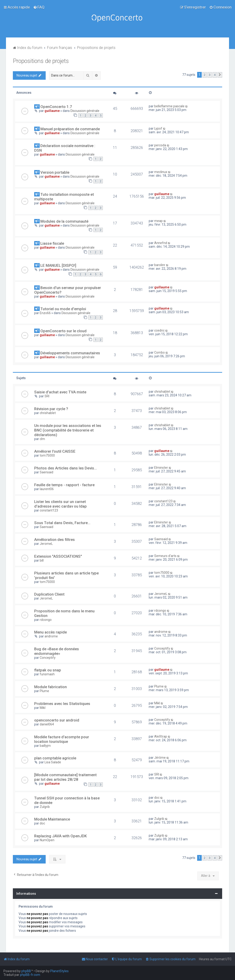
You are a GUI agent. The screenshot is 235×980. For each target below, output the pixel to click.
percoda (160, 145)
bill (42, 560)
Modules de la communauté (64, 221)
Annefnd (161, 243)
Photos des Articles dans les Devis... (66, 468)
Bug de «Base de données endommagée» (57, 651)
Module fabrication (50, 687)
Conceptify (48, 658)
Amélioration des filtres (55, 540)
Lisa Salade (53, 762)
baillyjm (45, 746)
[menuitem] (39, 7)
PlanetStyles (59, 971)
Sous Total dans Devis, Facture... (62, 523)
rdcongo (46, 620)
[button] (220, 75)
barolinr (160, 265)
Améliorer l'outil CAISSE (55, 451)
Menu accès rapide (50, 632)
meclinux (161, 172)
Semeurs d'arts (165, 556)
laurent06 (47, 489)
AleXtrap (161, 736)
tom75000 (47, 455)
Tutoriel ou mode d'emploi (63, 309)
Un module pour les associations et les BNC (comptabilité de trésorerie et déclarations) (68, 430)
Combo (159, 352)
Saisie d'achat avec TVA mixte (60, 392)
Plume (44, 691)
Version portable (55, 172)
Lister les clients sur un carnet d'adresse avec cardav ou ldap (60, 504)
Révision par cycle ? (51, 409)
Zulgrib (45, 807)
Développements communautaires (70, 353)
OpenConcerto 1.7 (56, 107)
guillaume (52, 111)
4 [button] (215, 75)
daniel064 (47, 724)
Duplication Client (49, 594)
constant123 (49, 510)
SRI (47, 396)
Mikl (43, 708)
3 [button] (210, 75)
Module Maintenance (52, 819)
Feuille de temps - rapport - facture (64, 485)
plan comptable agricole (55, 758)
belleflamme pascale (169, 106)
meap (158, 221)
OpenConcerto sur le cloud (63, 331)
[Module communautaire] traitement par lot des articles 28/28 (65, 777)
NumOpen (47, 840)
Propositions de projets (41, 61)
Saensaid (46, 472)
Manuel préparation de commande (70, 129)
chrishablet (162, 392)
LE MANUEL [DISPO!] (58, 265)
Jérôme (160, 758)
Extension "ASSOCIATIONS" (58, 556)
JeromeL (46, 544)
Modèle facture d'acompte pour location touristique (62, 739)
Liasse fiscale (52, 243)
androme (51, 636)
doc (157, 798)
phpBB (26, 971)
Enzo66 (45, 313)
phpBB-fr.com (30, 975)
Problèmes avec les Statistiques (62, 704)
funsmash (47, 674)
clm (42, 439)
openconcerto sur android (57, 720)
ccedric (159, 330)
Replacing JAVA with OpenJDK (60, 836)
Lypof (158, 128)
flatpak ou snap (48, 670)
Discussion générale (85, 111)
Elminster (161, 468)
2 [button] (205, 75)
